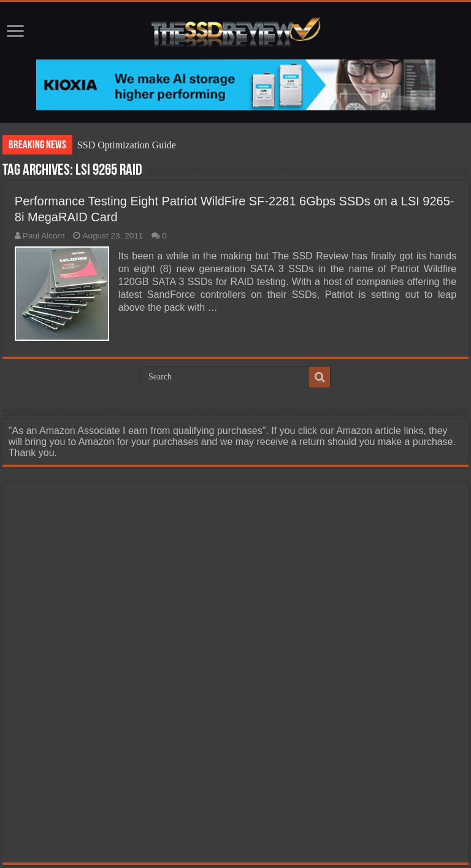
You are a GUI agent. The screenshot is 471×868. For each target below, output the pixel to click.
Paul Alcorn (44, 236)
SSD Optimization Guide (127, 145)
